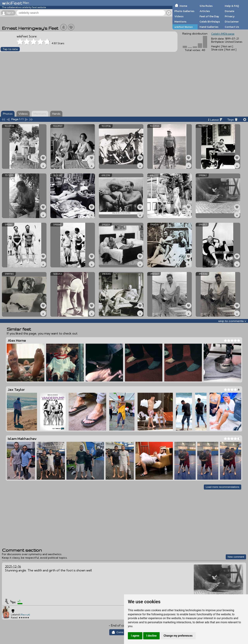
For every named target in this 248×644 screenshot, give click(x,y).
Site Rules (206, 6)
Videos (179, 16)
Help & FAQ (232, 6)
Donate (229, 11)
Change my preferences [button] (178, 636)
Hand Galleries (209, 27)
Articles (205, 11)
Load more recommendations (223, 487)
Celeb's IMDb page (223, 34)
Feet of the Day (209, 16)
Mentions (180, 22)
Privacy (230, 16)
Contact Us (232, 27)
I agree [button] (135, 636)
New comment (236, 557)
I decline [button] (151, 636)
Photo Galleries (184, 11)
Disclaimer (232, 22)
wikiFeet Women (184, 27)
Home (183, 6)
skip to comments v (232, 321)
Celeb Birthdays (210, 22)
